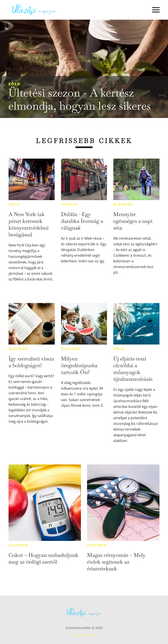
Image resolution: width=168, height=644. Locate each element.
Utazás (69, 204)
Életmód (123, 204)
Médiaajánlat (84, 635)
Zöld (14, 84)
